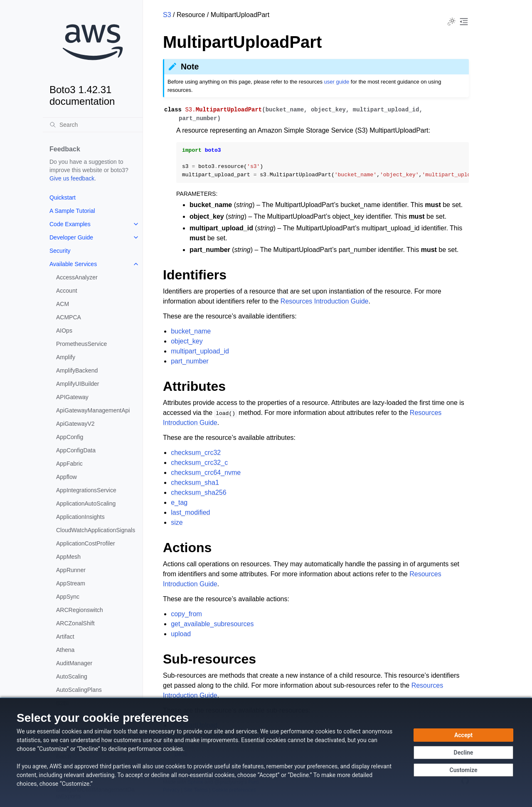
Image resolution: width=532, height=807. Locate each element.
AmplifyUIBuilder (78, 384)
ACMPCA (69, 317)
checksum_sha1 (195, 482)
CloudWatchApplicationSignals (96, 530)
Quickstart (63, 197)
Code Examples (70, 224)
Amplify (66, 357)
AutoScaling (72, 676)
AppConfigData (76, 450)
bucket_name (191, 331)
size (177, 522)
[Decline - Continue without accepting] (463, 753)
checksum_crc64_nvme (206, 473)
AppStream (71, 583)
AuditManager (74, 663)
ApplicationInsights (80, 517)
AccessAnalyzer (77, 277)
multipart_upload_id (200, 351)
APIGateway (72, 397)
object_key (187, 341)
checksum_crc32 (196, 453)
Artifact (65, 637)
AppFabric (69, 464)
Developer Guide (71, 237)
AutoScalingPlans (79, 690)
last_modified (190, 512)
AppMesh (68, 557)
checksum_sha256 (198, 492)
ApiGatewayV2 (75, 424)
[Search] (93, 125)
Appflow (66, 477)
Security (60, 251)
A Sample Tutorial (72, 211)
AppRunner (71, 570)
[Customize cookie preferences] (463, 770)
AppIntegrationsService (86, 490)
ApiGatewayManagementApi (93, 410)
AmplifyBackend (77, 370)
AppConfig (70, 437)
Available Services (73, 264)
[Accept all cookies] (463, 735)
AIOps (64, 331)
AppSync (68, 597)
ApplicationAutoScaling (86, 503)
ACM (63, 304)
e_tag (179, 502)
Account (67, 291)
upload (181, 634)
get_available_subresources (212, 624)
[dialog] (266, 752)
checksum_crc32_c (199, 463)
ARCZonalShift (75, 623)
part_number (190, 361)
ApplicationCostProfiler (86, 543)
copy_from (186, 614)
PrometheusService (81, 344)
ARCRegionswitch (80, 610)
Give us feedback (72, 178)
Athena (65, 650)
